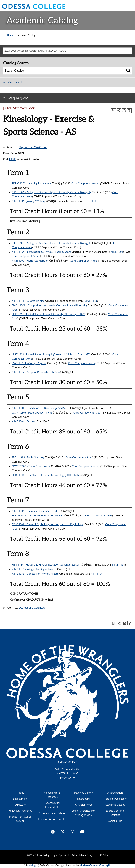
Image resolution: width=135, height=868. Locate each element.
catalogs (32, 866)
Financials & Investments (52, 820)
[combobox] (67, 51)
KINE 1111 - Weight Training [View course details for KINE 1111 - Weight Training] (28, 301)
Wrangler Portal (83, 805)
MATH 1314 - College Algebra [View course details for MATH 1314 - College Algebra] (29, 364)
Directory (20, 805)
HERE (12, 160)
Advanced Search (13, 82)
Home (10, 36)
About (20, 793)
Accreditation (115, 793)
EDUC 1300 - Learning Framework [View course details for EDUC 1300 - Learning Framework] (31, 184)
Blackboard (83, 799)
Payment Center (83, 793)
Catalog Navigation (17, 98)
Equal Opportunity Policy (65, 855)
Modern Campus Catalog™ (95, 866)
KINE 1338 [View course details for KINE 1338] (119, 565)
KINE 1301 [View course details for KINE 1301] (91, 201)
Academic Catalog (115, 805)
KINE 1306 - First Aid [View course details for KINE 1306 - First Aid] (24, 422)
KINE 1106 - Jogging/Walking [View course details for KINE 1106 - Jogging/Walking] (28, 201)
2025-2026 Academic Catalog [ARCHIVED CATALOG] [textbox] (36, 51)
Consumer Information (52, 814)
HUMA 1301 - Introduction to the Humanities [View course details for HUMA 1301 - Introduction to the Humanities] (38, 516)
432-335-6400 (67, 779)
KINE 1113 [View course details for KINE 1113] (91, 301)
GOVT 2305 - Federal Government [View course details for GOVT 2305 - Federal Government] (32, 413)
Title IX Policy (101, 855)
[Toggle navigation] (129, 6)
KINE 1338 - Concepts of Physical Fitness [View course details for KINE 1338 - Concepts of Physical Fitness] (35, 574)
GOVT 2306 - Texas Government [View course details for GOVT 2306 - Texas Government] (31, 467)
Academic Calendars (115, 799)
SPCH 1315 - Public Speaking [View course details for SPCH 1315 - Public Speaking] (28, 458)
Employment (20, 799)
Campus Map (115, 821)
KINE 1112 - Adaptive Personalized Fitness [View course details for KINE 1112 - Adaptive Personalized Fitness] (36, 372)
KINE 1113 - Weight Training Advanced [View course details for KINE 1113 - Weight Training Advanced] (34, 570)
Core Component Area (84, 184)
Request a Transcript (20, 811)
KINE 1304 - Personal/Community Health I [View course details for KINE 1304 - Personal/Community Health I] (36, 511)
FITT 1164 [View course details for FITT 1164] (96, 574)
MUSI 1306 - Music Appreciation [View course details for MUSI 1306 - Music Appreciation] (30, 261)
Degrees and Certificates (33, 148)
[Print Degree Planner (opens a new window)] (114, 111)
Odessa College (68, 762)
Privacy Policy (86, 855)
